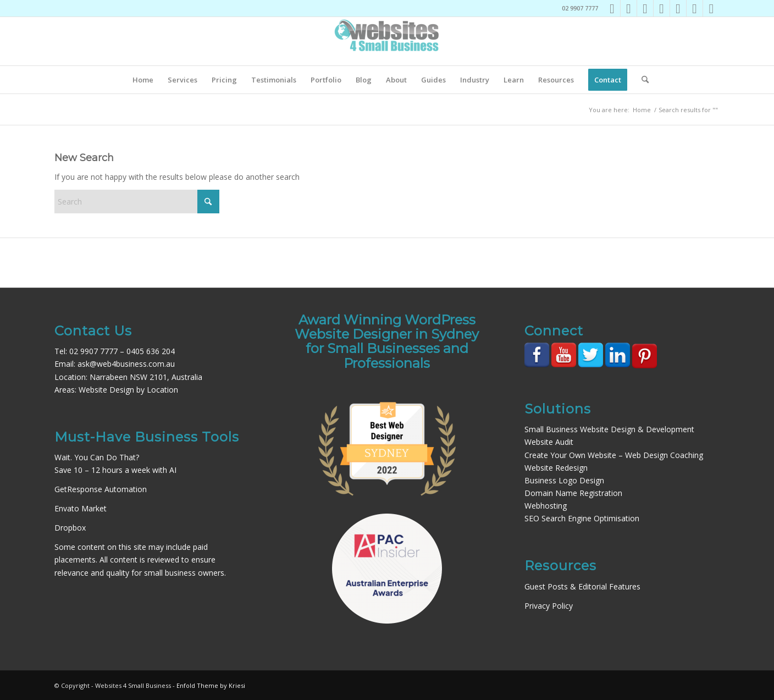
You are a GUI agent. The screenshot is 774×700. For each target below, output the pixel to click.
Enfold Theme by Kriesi (211, 685)
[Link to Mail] (695, 8)
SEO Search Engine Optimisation (582, 518)
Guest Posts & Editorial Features (582, 586)
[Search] (642, 80)
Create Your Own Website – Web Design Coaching (614, 455)
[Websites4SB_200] (387, 41)
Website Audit (549, 442)
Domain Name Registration (573, 493)
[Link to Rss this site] (711, 8)
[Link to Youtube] (662, 8)
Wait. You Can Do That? (97, 457)
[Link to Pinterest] (678, 8)
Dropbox (70, 528)
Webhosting (546, 506)
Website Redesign (556, 468)
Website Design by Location (128, 390)
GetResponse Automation (101, 489)
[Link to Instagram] (629, 8)
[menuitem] (143, 80)
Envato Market (81, 508)
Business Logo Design (564, 480)
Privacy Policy (549, 606)
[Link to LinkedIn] (645, 8)
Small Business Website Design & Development (609, 429)
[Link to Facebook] (612, 8)
